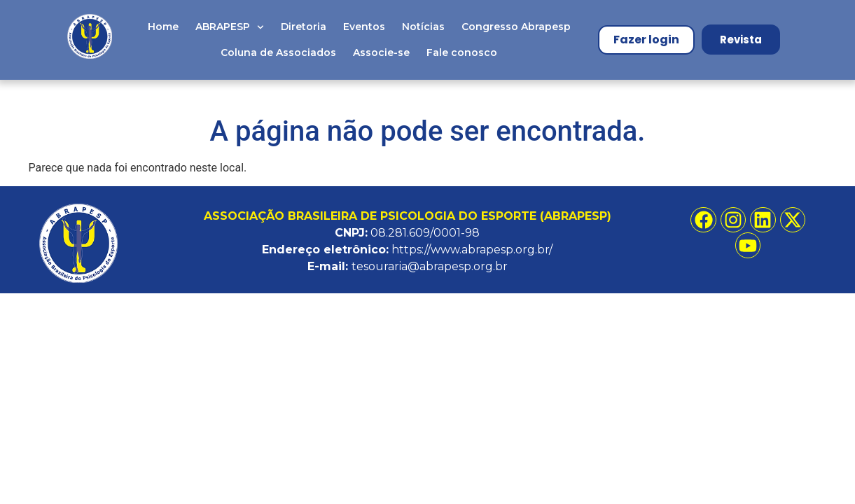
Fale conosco (462, 52)
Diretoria (304, 27)
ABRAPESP (230, 27)
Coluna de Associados (278, 52)
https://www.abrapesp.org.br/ (472, 250)
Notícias (423, 27)
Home (163, 27)
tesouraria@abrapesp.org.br (430, 266)
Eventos (364, 27)
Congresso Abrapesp (516, 27)
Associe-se (381, 52)
